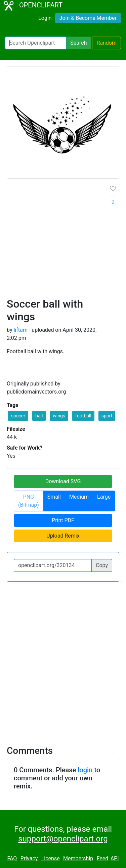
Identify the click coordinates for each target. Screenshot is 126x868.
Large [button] (104, 497)
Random (107, 43)
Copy (102, 565)
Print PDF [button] (63, 520)
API (115, 858)
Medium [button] (79, 497)
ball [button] (39, 416)
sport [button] (107, 416)
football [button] (83, 416)
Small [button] (54, 497)
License (51, 858)
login (85, 770)
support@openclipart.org (63, 839)
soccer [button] (18, 416)
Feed (103, 858)
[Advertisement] (63, 241)
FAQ (12, 858)
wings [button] (59, 416)
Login (45, 18)
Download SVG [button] (63, 481)
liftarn (20, 330)
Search (78, 43)
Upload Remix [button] (63, 536)
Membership (78, 858)
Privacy (29, 858)
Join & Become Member (88, 18)
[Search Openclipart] (36, 43)
